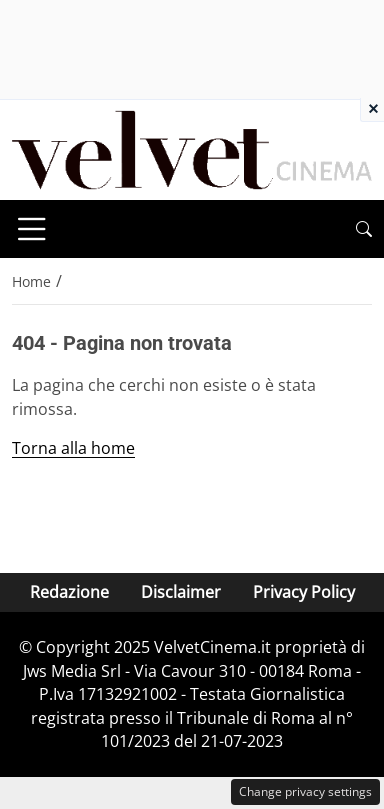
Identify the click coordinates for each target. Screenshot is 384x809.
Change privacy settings (305, 791)
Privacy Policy (304, 592)
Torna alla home (73, 448)
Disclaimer (181, 592)
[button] (364, 229)
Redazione (69, 592)
